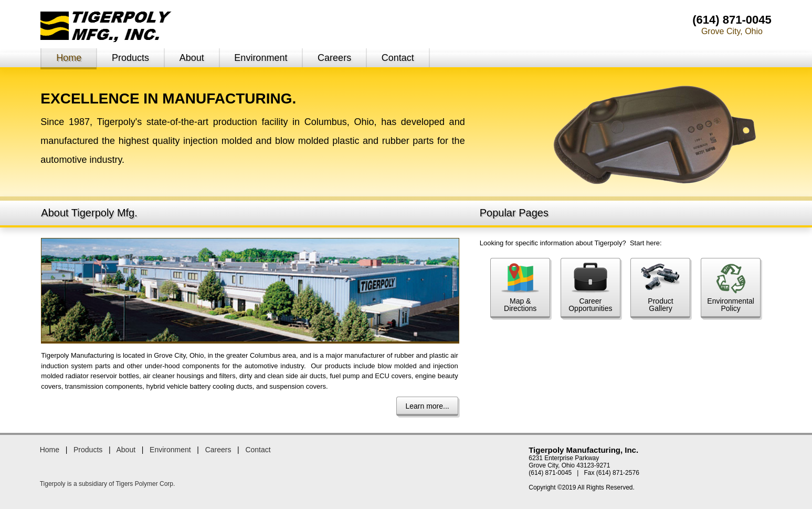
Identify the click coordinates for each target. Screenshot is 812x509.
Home (69, 58)
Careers (334, 58)
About (192, 58)
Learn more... (427, 406)
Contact (398, 58)
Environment (261, 58)
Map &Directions (520, 288)
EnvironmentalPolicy (731, 288)
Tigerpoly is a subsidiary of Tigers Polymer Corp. (108, 484)
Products (130, 58)
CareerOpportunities (590, 288)
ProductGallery (660, 288)
